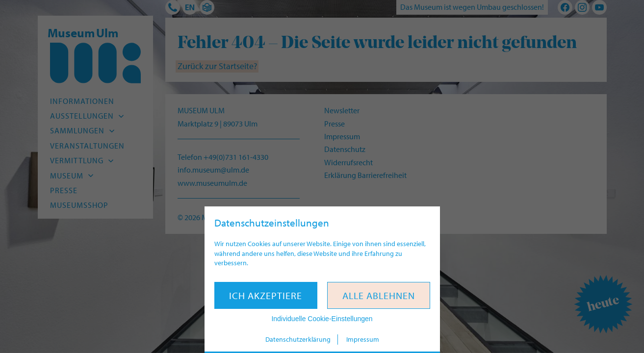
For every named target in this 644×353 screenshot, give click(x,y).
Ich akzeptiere (266, 295)
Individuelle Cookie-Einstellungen (322, 319)
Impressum (363, 339)
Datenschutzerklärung (298, 339)
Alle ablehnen (379, 295)
